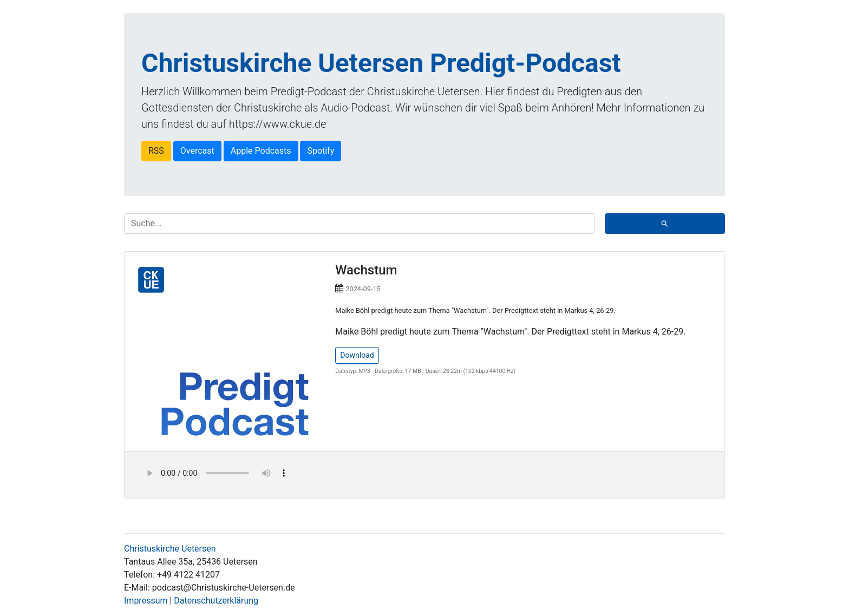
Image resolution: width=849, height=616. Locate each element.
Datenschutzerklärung (216, 601)
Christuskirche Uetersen (170, 549)
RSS (156, 151)
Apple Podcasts (261, 151)
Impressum (146, 601)
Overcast (197, 151)
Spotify (321, 151)
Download (357, 355)
